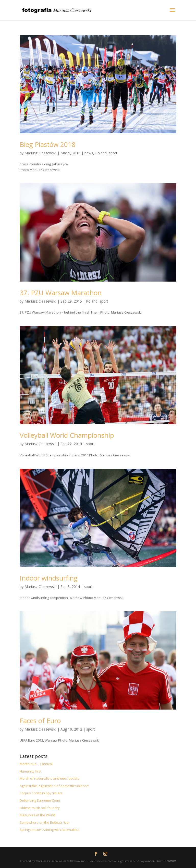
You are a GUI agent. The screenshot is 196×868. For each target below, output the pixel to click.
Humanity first (30, 771)
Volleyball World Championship (67, 435)
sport (113, 153)
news (89, 153)
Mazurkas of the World (37, 815)
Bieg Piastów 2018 (48, 144)
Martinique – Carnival (36, 764)
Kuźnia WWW (166, 861)
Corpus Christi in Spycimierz (41, 793)
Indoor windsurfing (49, 578)
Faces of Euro (40, 721)
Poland (101, 153)
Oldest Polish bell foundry (40, 808)
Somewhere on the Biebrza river (45, 822)
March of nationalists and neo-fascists (49, 778)
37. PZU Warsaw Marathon (61, 293)
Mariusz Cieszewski (40, 153)
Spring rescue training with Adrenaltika (50, 830)
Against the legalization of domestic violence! (54, 786)
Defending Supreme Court (40, 800)
